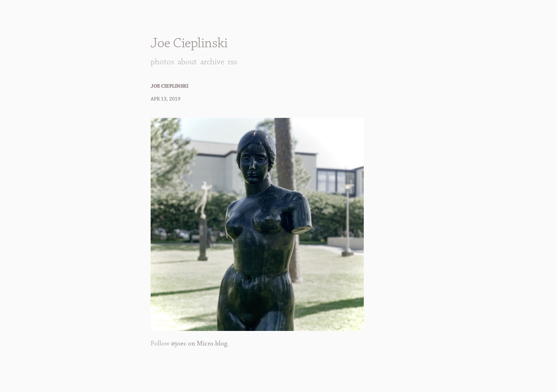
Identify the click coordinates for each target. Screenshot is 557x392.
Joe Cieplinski (189, 43)
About (187, 62)
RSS (232, 62)
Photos (162, 62)
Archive (212, 62)
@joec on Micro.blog (199, 344)
